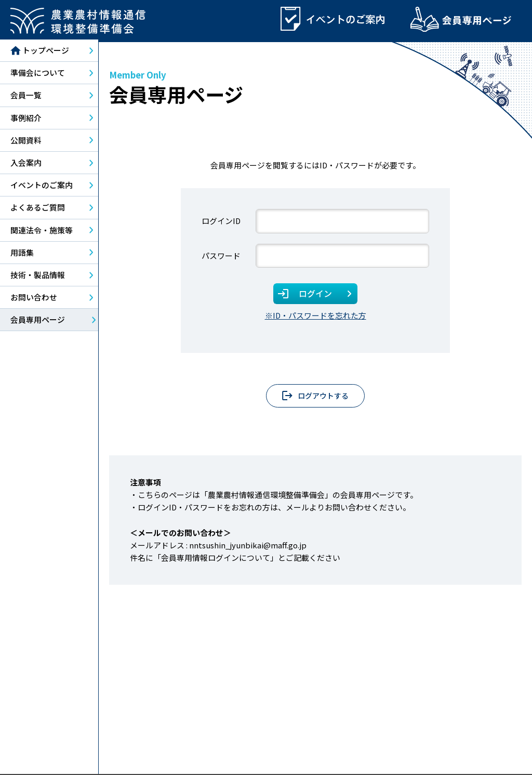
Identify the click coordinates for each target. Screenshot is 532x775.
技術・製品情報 (38, 277)
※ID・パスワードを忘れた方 (316, 317)
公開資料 (26, 142)
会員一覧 (26, 97)
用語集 (22, 254)
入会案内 (26, 165)
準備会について (38, 75)
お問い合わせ (34, 300)
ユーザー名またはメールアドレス (229, 224)
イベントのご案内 (42, 187)
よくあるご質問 (38, 210)
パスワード (221, 258)
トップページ (40, 53)
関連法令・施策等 (42, 232)
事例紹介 (26, 120)
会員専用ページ (38, 322)
